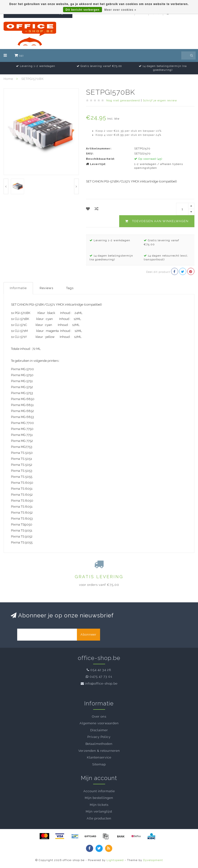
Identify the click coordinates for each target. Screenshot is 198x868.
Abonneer (88, 635)
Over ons (99, 717)
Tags (70, 288)
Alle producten (99, 818)
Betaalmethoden (99, 744)
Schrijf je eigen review (160, 100)
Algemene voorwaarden (99, 723)
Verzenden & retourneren (99, 751)
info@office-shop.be (101, 684)
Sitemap (99, 764)
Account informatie (99, 791)
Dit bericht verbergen (83, 10)
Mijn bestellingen (99, 798)
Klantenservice (99, 757)
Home (8, 79)
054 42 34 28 (101, 670)
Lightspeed (115, 860)
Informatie (18, 288)
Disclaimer (99, 730)
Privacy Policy (99, 737)
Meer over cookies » (120, 10)
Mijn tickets (99, 805)
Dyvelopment (153, 860)
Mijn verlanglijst (99, 811)
